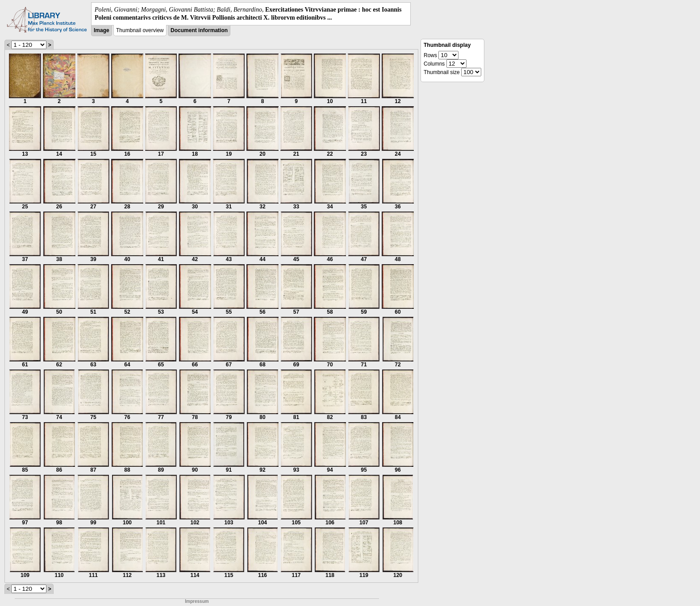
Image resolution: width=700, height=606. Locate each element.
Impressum (197, 601)
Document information (199, 30)
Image (102, 30)
